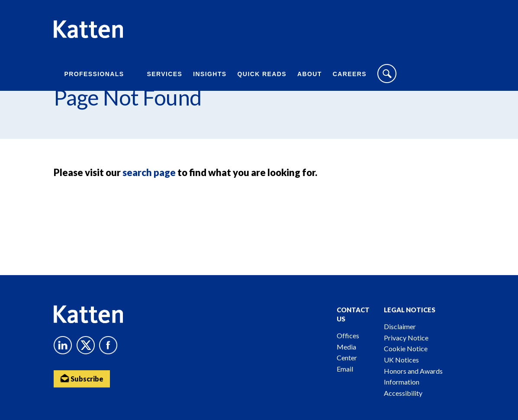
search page (149, 172)
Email (345, 369)
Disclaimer (400, 326)
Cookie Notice (406, 348)
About (310, 74)
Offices (348, 335)
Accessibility (403, 393)
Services (165, 74)
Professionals (94, 74)
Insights (210, 74)
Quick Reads (262, 74)
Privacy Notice (406, 338)
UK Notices (401, 360)
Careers (350, 74)
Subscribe (82, 378)
